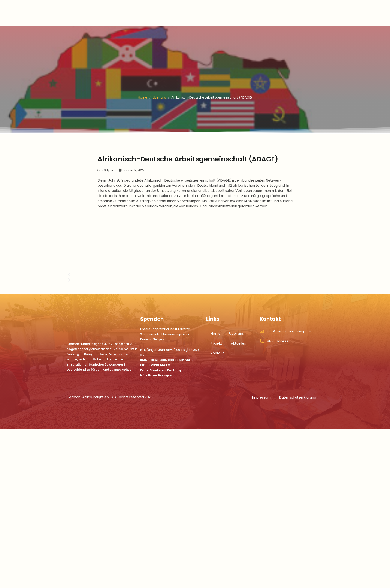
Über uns (236, 332)
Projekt (216, 342)
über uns (159, 97)
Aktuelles (238, 342)
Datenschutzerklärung (297, 396)
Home (143, 97)
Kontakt (217, 352)
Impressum (261, 396)
